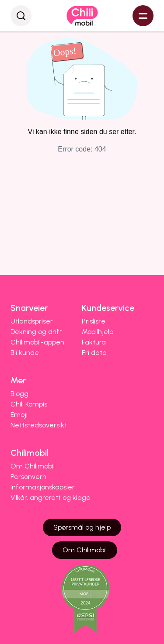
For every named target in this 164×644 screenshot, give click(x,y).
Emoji (19, 415)
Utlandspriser (32, 321)
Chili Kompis (29, 404)
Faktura (94, 342)
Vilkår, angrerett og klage (51, 498)
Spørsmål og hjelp (82, 527)
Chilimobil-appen (37, 342)
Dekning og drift (36, 332)
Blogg (19, 394)
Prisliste (94, 321)
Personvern (28, 477)
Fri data (94, 353)
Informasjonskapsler (43, 487)
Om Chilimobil (33, 466)
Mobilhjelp (98, 332)
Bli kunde (25, 353)
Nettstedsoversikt (39, 425)
